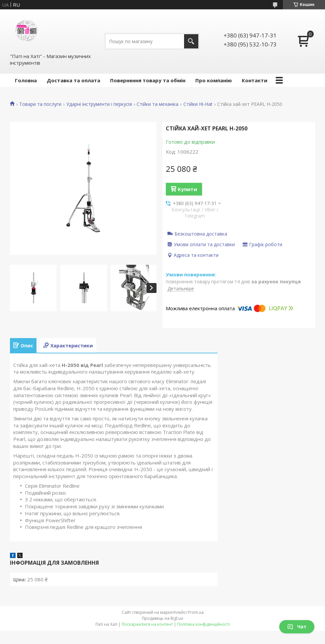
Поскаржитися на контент (147, 624)
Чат (297, 627)
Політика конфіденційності (203, 624)
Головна (26, 80)
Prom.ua (196, 612)
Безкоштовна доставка (201, 234)
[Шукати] (191, 41)
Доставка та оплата (73, 80)
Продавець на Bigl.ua (162, 618)
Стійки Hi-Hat (198, 104)
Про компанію (214, 80)
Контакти (255, 80)
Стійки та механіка (158, 104)
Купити (187, 189)
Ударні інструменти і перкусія (99, 104)
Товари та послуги (40, 104)
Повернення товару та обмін (148, 80)
